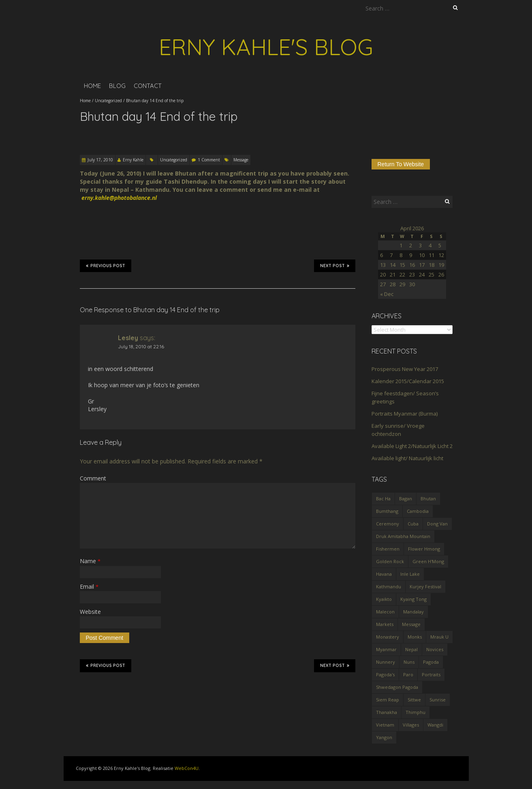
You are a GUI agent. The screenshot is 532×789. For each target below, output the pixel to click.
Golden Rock (390, 561)
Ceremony (388, 524)
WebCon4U (187, 768)
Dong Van (437, 524)
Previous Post (106, 266)
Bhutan (428, 498)
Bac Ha (383, 498)
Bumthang (387, 511)
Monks (415, 637)
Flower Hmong (424, 549)
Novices (435, 649)
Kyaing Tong (413, 599)
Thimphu (416, 712)
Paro (408, 674)
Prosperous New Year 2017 (405, 369)
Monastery (388, 637)
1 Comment (209, 160)
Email (89, 586)
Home (92, 86)
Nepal (411, 649)
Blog (117, 86)
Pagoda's (385, 674)
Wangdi (435, 725)
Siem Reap (388, 700)
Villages (411, 725)
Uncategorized (108, 101)
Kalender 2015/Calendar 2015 (408, 381)
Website (90, 612)
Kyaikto (384, 599)
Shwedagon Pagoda (397, 687)
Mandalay (413, 612)
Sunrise (438, 700)
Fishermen (388, 549)
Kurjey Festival (425, 586)
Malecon (385, 612)
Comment (93, 478)
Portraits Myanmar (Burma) (405, 414)
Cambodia (418, 511)
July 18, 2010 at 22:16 (141, 346)
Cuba (413, 524)
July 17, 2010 (100, 160)
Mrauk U (439, 637)
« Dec (387, 294)
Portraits (431, 674)
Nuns (409, 662)
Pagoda (431, 662)
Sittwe (414, 700)
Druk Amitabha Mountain (403, 536)
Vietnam (385, 725)
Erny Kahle (133, 160)
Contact (148, 86)
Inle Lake (410, 574)
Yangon (384, 737)
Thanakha (387, 712)
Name (90, 561)
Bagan (406, 498)
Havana (384, 574)
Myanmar (386, 649)
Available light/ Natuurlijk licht (407, 458)
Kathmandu (389, 586)
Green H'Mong (428, 561)
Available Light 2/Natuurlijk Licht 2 (412, 446)
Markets (385, 624)
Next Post (335, 266)
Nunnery (386, 662)
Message (241, 160)
